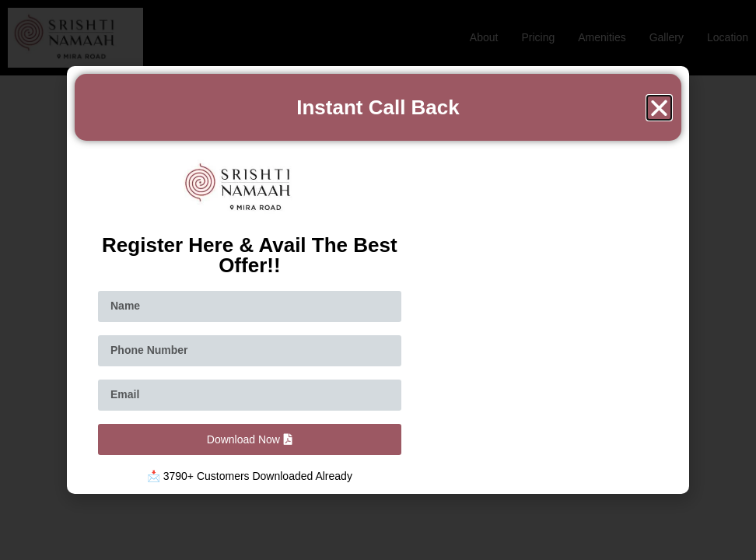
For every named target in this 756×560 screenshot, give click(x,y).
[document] (378, 280)
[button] (659, 108)
